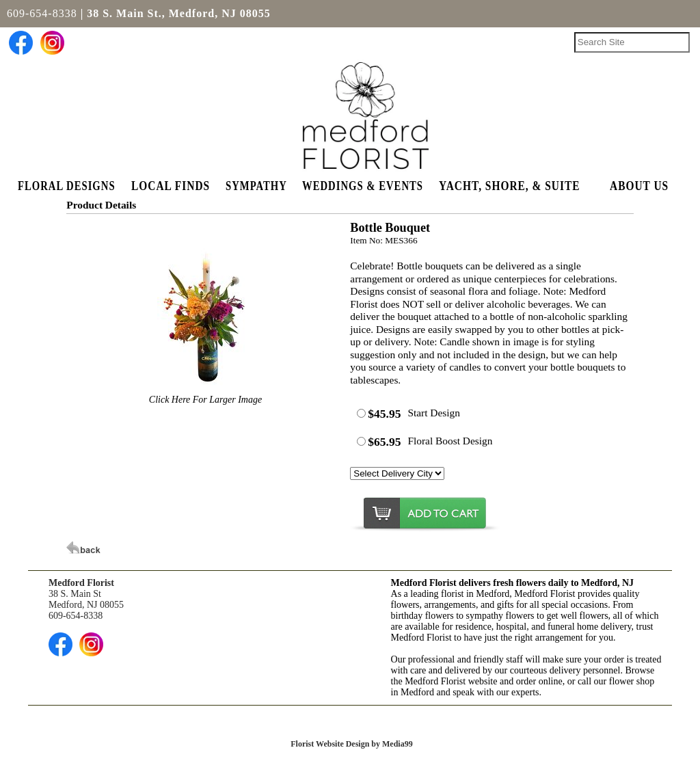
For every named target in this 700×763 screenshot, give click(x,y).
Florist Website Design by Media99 (351, 744)
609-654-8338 (42, 13)
